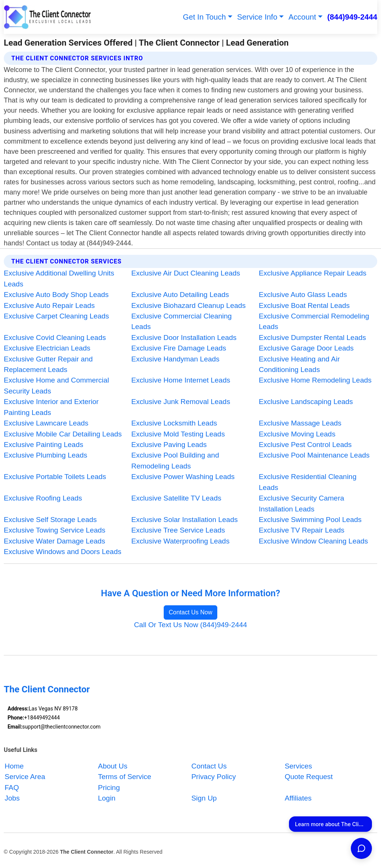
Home (14, 766)
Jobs (12, 798)
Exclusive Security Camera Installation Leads (301, 503)
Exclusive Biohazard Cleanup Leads (188, 305)
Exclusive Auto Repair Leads (49, 305)
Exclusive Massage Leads (300, 423)
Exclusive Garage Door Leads (306, 348)
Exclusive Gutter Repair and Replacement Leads (48, 364)
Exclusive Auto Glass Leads (303, 295)
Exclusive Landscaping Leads (306, 402)
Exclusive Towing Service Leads (55, 530)
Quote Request (309, 777)
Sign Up (204, 798)
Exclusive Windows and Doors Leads (63, 552)
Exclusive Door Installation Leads (184, 338)
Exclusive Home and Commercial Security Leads (56, 385)
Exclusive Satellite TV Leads (176, 498)
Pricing (109, 788)
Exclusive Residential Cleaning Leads (308, 482)
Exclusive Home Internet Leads (181, 380)
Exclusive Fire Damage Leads (179, 348)
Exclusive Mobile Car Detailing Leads (63, 434)
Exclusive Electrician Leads (47, 348)
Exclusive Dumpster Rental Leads (312, 338)
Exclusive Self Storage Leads (50, 520)
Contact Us (209, 766)
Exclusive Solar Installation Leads (184, 520)
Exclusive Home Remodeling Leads (315, 380)
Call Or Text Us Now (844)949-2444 (190, 625)
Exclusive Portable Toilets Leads (55, 477)
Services (299, 766)
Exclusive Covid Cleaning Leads (55, 338)
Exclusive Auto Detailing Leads (180, 295)
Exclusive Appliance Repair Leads (313, 273)
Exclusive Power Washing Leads (183, 477)
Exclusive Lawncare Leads (46, 423)
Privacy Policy (214, 777)
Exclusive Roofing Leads (43, 498)
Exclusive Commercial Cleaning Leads (181, 321)
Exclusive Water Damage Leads (55, 541)
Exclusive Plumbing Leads (45, 455)
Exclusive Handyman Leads (175, 359)
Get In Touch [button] (204, 17)
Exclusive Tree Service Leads (178, 530)
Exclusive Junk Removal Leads (181, 402)
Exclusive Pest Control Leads (305, 445)
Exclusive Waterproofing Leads (180, 541)
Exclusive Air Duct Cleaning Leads (186, 273)
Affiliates (298, 798)
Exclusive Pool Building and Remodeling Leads (175, 460)
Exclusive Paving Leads (169, 445)
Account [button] (302, 17)
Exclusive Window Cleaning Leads (313, 541)
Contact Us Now (190, 612)
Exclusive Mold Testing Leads (178, 434)
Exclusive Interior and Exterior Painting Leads (51, 407)
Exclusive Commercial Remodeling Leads (314, 321)
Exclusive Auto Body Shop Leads (56, 295)
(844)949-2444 (352, 17)
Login (107, 798)
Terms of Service (125, 777)
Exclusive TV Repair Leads (302, 530)
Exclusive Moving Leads (297, 434)
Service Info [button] (257, 17)
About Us (113, 766)
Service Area (25, 777)
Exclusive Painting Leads (44, 445)
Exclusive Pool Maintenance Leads (314, 455)
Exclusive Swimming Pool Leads (310, 520)
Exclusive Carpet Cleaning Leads (56, 316)
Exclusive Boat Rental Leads (304, 305)
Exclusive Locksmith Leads (174, 423)
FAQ (12, 788)
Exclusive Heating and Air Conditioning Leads (299, 364)
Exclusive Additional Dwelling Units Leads (59, 278)
